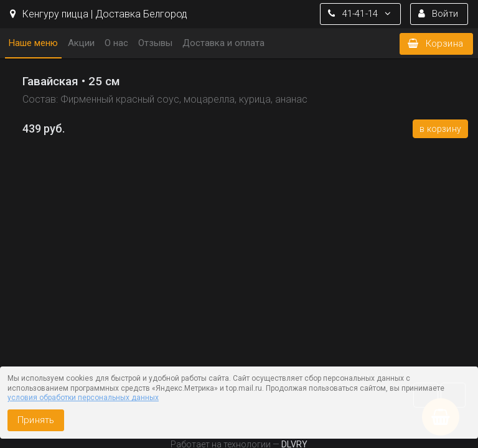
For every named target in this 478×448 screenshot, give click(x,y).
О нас (116, 43)
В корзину (440, 129)
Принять (36, 420)
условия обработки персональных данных (83, 398)
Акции (81, 43)
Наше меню (33, 43)
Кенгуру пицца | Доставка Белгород (99, 14)
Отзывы (155, 43)
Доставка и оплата (223, 43)
